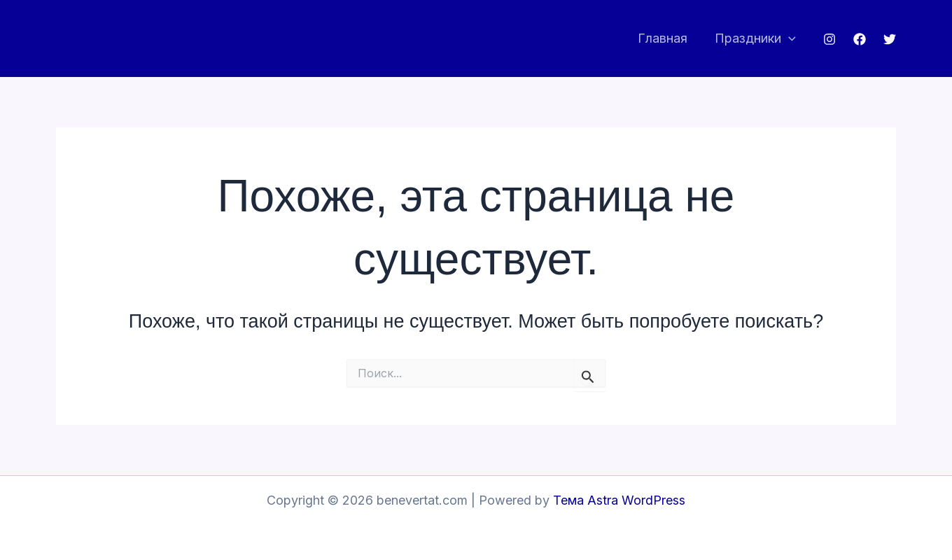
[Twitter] (890, 39)
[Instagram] (829, 39)
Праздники (756, 39)
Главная (665, 38)
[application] (789, 39)
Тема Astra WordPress (619, 500)
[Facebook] (860, 39)
